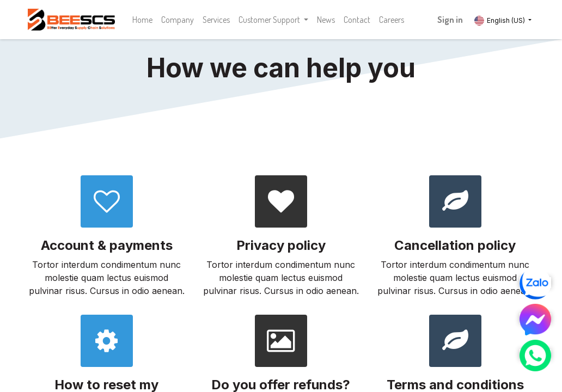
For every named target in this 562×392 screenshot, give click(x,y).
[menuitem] (142, 20)
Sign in (450, 20)
